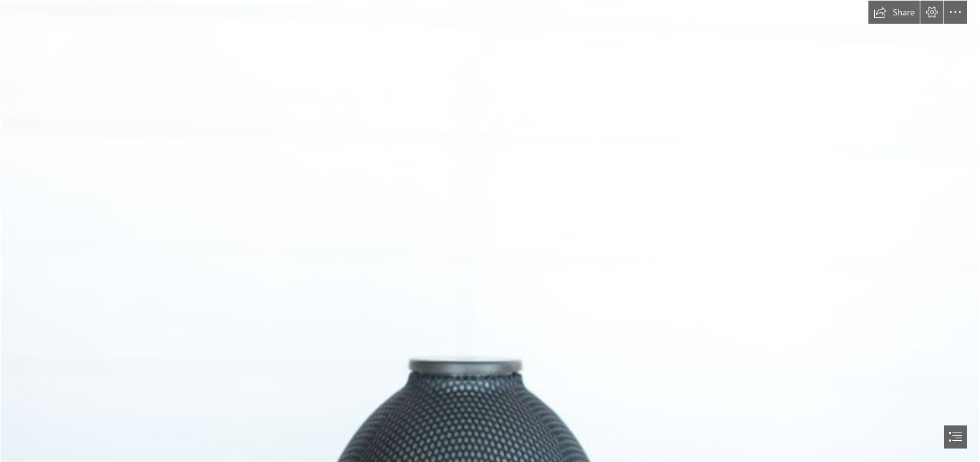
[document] (490, 231)
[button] (894, 12)
